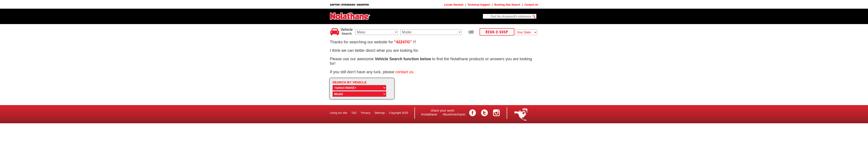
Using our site (338, 113)
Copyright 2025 (399, 113)
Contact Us (531, 5)
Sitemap (380, 113)
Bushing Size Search (507, 5)
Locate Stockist (454, 5)
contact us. (405, 72)
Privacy (366, 113)
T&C (354, 113)
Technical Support (479, 5)
